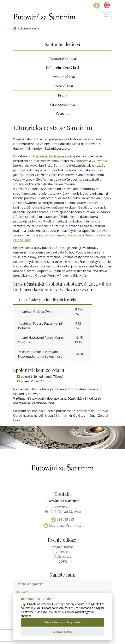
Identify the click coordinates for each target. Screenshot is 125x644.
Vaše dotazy (63, 557)
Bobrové (82, 161)
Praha (63, 95)
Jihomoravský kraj (63, 58)
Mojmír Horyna (63, 547)
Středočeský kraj (63, 104)
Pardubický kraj (63, 77)
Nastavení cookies (63, 632)
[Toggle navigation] (106, 16)
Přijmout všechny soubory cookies (63, 622)
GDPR (63, 561)
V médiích (63, 552)
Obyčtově (101, 161)
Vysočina (63, 113)
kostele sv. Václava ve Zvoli (52, 156)
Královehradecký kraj (63, 67)
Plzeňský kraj (63, 86)
